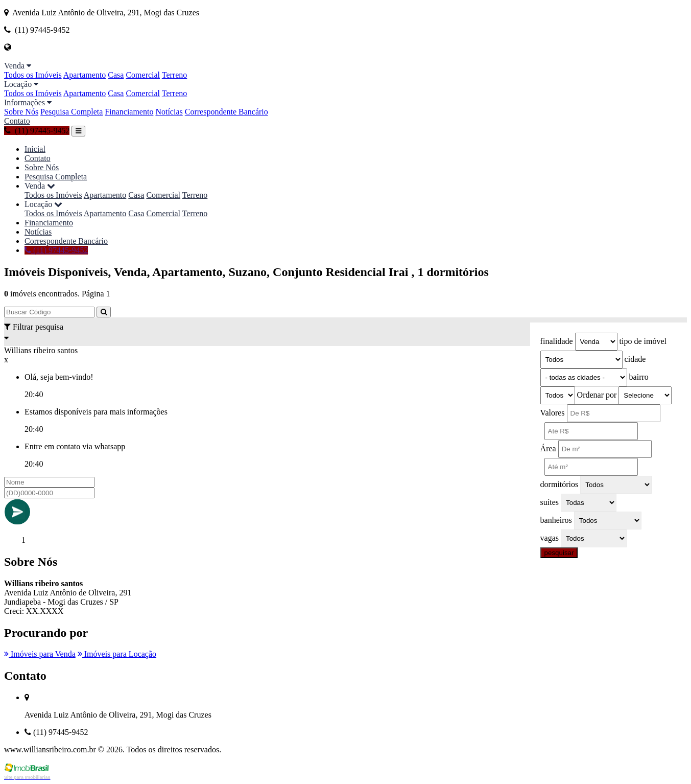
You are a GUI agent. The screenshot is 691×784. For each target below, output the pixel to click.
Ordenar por (597, 395)
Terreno (175, 75)
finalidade (557, 341)
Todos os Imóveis (33, 75)
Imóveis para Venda (40, 654)
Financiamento (129, 112)
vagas (550, 538)
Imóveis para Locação (117, 654)
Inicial (35, 149)
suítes (550, 502)
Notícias (169, 112)
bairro (639, 377)
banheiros (556, 520)
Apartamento (85, 75)
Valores (553, 413)
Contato (17, 121)
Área (548, 448)
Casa (116, 75)
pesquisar (559, 553)
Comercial (143, 75)
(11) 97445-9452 (37, 131)
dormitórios (559, 484)
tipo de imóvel (643, 341)
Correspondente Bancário (227, 112)
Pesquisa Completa (72, 112)
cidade (635, 359)
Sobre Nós (21, 112)
